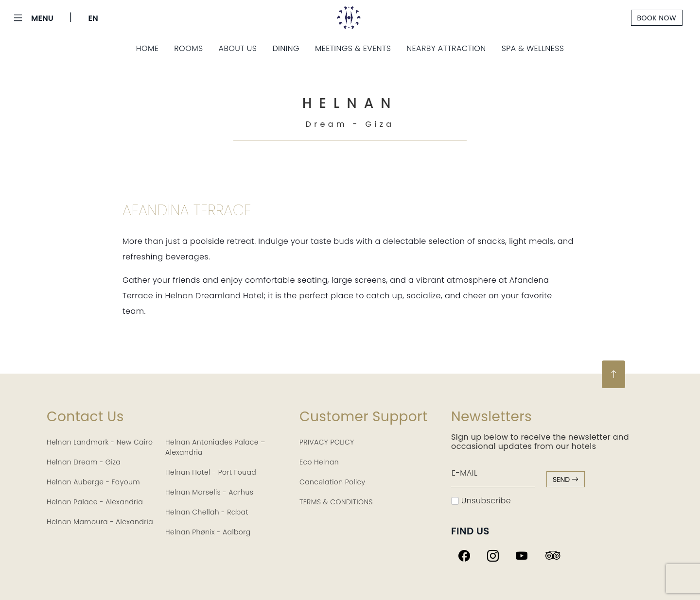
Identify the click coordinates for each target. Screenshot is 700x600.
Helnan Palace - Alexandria (95, 502)
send (566, 480)
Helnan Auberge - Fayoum (93, 482)
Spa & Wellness (533, 48)
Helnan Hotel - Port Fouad (211, 472)
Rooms (188, 48)
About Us (238, 48)
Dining (286, 48)
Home (148, 48)
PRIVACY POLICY (327, 442)
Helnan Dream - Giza (84, 462)
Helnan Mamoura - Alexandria (100, 522)
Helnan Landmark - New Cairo (100, 442)
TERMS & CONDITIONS (336, 502)
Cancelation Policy (332, 482)
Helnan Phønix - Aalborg (208, 532)
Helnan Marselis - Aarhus (209, 492)
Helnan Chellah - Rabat (207, 512)
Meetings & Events (353, 48)
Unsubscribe (481, 501)
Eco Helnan (319, 462)
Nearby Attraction (446, 48)
